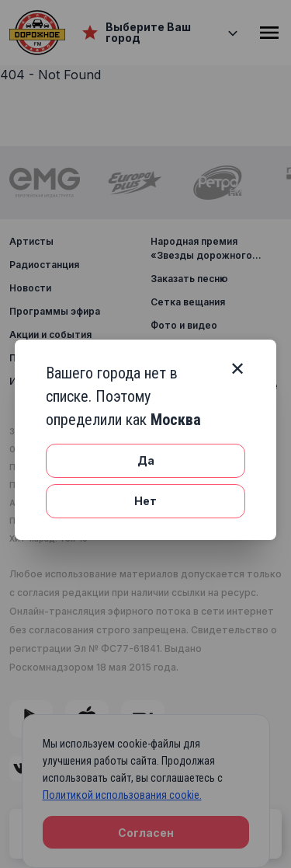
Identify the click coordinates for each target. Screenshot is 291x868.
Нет (145, 501)
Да (146, 460)
